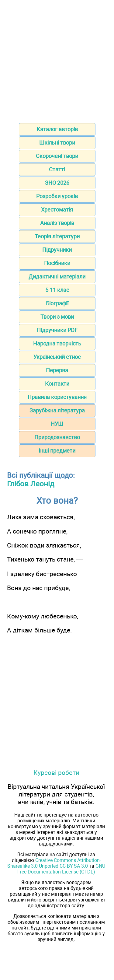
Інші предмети (57, 451)
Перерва (57, 370)
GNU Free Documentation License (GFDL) (61, 869)
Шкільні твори (57, 143)
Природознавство (57, 437)
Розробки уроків (57, 196)
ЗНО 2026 (57, 183)
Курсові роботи (56, 773)
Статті (57, 169)
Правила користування (57, 397)
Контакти (57, 384)
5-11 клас (57, 290)
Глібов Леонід (31, 484)
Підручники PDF (57, 330)
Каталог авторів (57, 129)
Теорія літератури (57, 236)
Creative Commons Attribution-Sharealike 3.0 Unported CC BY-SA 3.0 (54, 863)
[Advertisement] (57, 60)
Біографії (57, 303)
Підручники (57, 250)
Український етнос (57, 357)
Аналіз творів (57, 223)
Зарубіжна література (57, 410)
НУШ (57, 424)
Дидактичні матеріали (57, 276)
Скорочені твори (57, 156)
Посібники (57, 263)
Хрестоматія (57, 210)
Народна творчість (57, 343)
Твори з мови (57, 317)
